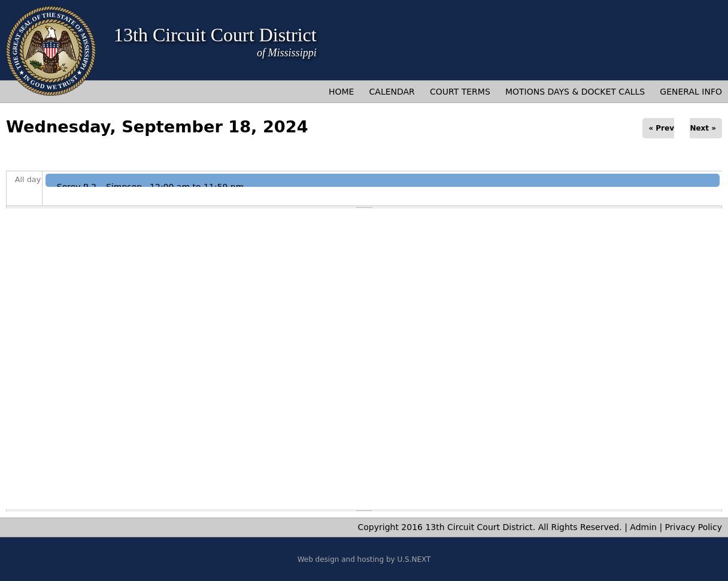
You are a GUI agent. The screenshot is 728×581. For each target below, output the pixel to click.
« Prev (661, 128)
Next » (703, 128)
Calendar (392, 92)
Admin (643, 527)
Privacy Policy (694, 527)
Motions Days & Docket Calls (575, 92)
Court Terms (460, 92)
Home (341, 92)
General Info (691, 92)
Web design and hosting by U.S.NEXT (364, 559)
